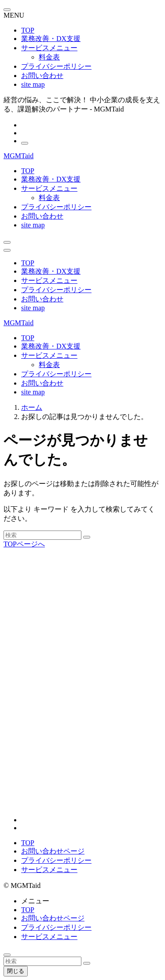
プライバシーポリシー (56, 66)
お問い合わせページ (53, 851)
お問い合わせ (42, 76)
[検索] (25, 143)
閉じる (16, 971)
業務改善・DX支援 (51, 39)
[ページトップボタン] (7, 955)
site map (33, 84)
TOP (28, 30)
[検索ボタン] (7, 242)
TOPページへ (24, 544)
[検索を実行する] (87, 537)
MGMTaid (18, 156)
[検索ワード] (42, 535)
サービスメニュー (49, 48)
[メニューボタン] (7, 250)
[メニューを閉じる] (7, 10)
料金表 (49, 57)
